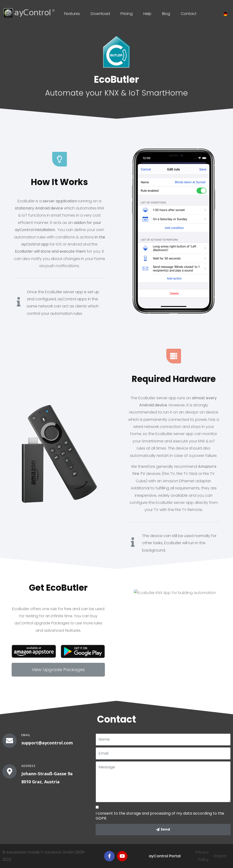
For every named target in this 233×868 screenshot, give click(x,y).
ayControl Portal (165, 856)
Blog (166, 14)
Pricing (127, 14)
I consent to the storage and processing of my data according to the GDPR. (160, 816)
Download (100, 14)
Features (72, 14)
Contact (189, 14)
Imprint (220, 856)
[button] (58, 670)
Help (147, 14)
